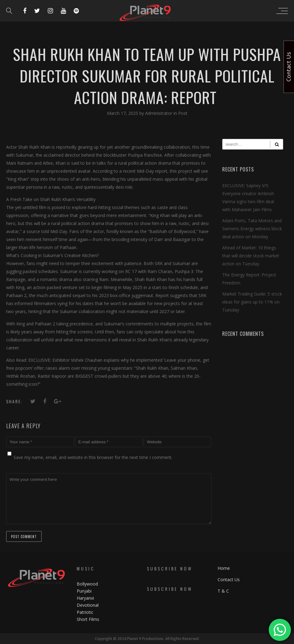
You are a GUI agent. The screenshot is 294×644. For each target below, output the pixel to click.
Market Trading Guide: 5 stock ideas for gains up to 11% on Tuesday (252, 302)
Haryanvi (85, 598)
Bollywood (87, 584)
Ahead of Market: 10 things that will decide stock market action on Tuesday (251, 256)
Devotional (88, 605)
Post (183, 113)
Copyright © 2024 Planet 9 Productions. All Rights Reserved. (147, 639)
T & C (223, 591)
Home (224, 568)
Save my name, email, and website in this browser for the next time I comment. (93, 457)
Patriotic (86, 612)
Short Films (88, 619)
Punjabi (84, 591)
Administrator (159, 113)
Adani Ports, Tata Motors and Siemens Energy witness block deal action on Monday (252, 229)
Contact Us (229, 580)
